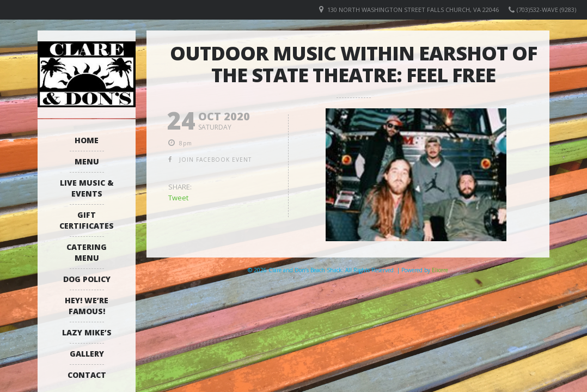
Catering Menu (87, 252)
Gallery (87, 354)
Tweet (178, 198)
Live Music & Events (87, 188)
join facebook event (215, 160)
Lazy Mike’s (87, 332)
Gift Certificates (87, 220)
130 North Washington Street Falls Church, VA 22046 (413, 10)
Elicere (440, 270)
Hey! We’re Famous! (87, 306)
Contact (87, 375)
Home (87, 140)
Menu (87, 161)
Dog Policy (87, 279)
